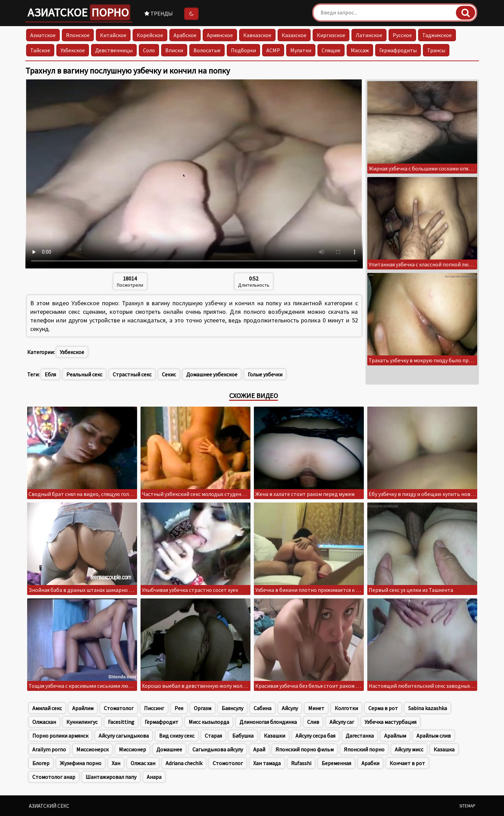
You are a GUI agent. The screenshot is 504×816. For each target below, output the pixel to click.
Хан (116, 763)
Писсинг (154, 708)
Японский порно (364, 749)
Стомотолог (228, 763)
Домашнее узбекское (212, 374)
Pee (179, 708)
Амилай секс (47, 708)
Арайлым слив (434, 736)
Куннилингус (82, 722)
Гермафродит (161, 722)
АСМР (273, 50)
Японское (78, 35)
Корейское (150, 35)
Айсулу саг (342, 722)
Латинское (369, 35)
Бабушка (243, 736)
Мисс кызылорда (209, 722)
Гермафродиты (398, 50)
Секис (169, 374)
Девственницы (114, 50)
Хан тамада (267, 763)
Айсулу (290, 708)
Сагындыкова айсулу (218, 749)
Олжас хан (143, 763)
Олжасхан (44, 722)
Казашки (275, 736)
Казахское (294, 35)
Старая (213, 736)
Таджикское (437, 35)
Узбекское (73, 50)
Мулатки (301, 50)
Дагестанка (360, 736)
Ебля (50, 374)
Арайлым (395, 736)
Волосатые (207, 50)
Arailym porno (49, 749)
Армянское (220, 35)
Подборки (243, 50)
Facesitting (121, 722)
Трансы (436, 50)
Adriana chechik (184, 763)
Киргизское (331, 35)
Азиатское (79, 12)
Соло (149, 50)
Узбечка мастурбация (390, 722)
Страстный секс (132, 374)
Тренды (159, 13)
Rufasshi (301, 763)
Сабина (262, 708)
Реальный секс (84, 374)
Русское (402, 35)
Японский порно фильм (305, 749)
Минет (316, 708)
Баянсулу (232, 708)
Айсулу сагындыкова (124, 736)
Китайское (113, 35)
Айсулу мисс (409, 749)
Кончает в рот (407, 763)
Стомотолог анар (54, 777)
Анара (154, 777)
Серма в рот (383, 708)
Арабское (185, 35)
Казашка (444, 749)
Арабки (370, 763)
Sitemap (467, 806)
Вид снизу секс (177, 736)
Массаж (360, 50)
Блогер (41, 763)
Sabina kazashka (428, 708)
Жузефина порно (81, 763)
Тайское (40, 50)
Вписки (174, 50)
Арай (259, 749)
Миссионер (132, 749)
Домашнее (169, 749)
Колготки (346, 708)
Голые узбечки (265, 374)
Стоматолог (119, 708)
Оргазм (203, 708)
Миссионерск (92, 749)
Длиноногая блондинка (268, 722)
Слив (313, 722)
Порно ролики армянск (60, 736)
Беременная (336, 763)
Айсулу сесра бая (315, 736)
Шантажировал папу (111, 777)
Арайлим (83, 708)
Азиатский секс (49, 806)
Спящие (331, 50)
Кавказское (257, 35)
